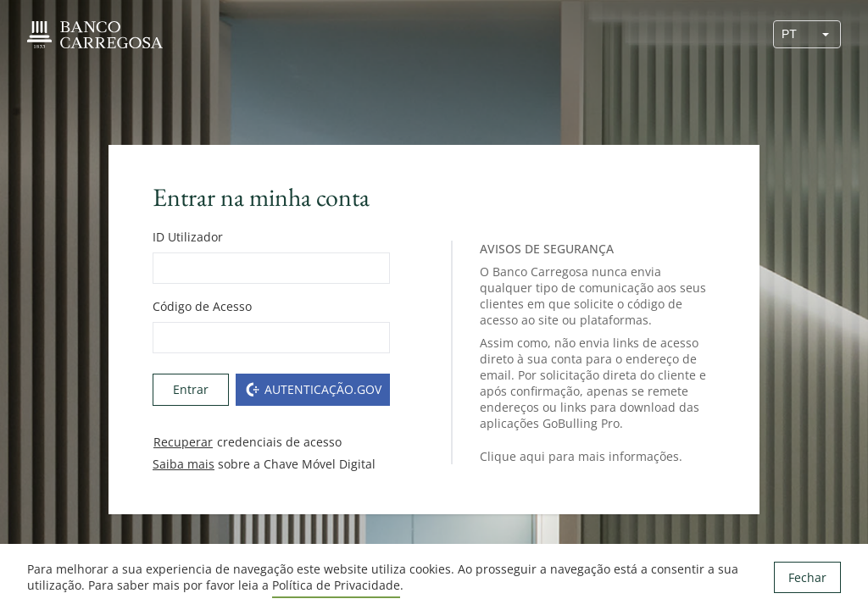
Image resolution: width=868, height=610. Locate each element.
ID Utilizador (188, 237)
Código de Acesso (202, 306)
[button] (826, 34)
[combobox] (793, 34)
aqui (532, 456)
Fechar (807, 577)
